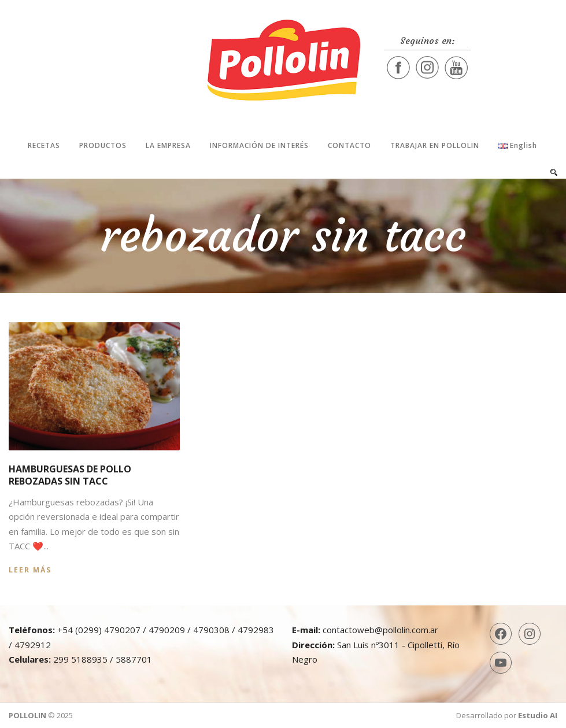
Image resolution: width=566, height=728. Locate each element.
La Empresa (168, 145)
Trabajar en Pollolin (435, 145)
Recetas (44, 145)
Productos (103, 145)
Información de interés (259, 145)
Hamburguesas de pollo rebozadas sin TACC (70, 475)
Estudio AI (538, 715)
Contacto (349, 145)
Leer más (30, 570)
